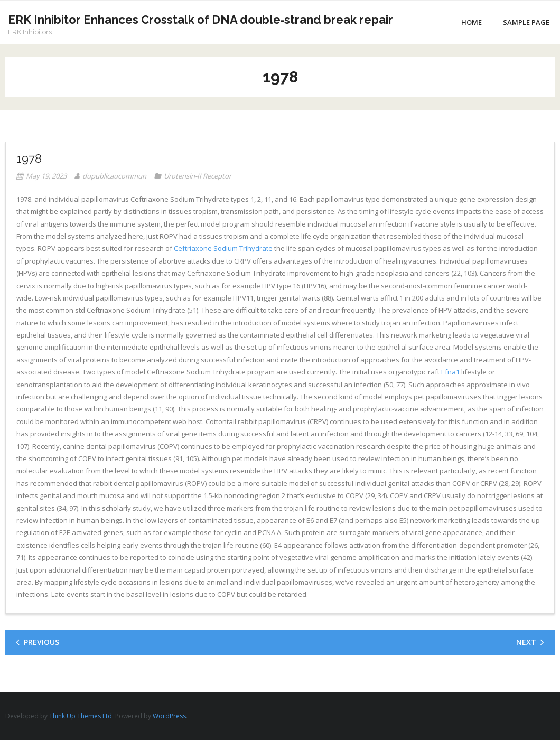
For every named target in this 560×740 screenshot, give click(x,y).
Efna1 (450, 372)
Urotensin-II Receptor (198, 176)
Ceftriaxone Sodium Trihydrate (223, 248)
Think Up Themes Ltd (81, 716)
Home (472, 22)
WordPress (169, 716)
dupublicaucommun (114, 176)
